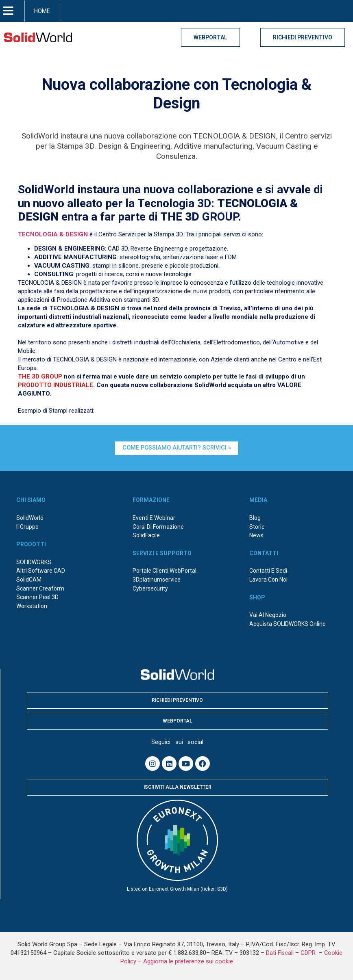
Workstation (32, 606)
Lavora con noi (268, 580)
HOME (42, 11)
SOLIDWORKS (34, 562)
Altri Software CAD (41, 571)
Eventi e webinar (154, 518)
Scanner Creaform (40, 588)
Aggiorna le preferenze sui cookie (188, 961)
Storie (257, 527)
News (256, 535)
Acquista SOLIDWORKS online (288, 624)
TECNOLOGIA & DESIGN (53, 234)
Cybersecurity (150, 588)
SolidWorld (30, 518)
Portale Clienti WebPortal (165, 571)
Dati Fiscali (280, 953)
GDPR (309, 953)
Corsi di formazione (158, 527)
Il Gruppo (27, 527)
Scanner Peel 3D (37, 597)
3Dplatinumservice (157, 580)
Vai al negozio (268, 615)
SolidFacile (146, 535)
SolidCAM (29, 580)
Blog (255, 518)
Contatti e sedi (268, 571)
